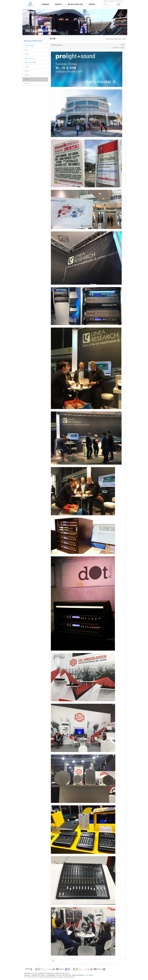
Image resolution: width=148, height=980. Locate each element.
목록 (53, 961)
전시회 (26, 79)
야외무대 (27, 84)
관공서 (26, 50)
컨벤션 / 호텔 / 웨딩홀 (30, 63)
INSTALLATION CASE (33, 41)
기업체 (26, 67)
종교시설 (27, 71)
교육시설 (27, 54)
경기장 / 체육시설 (29, 58)
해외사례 (27, 75)
